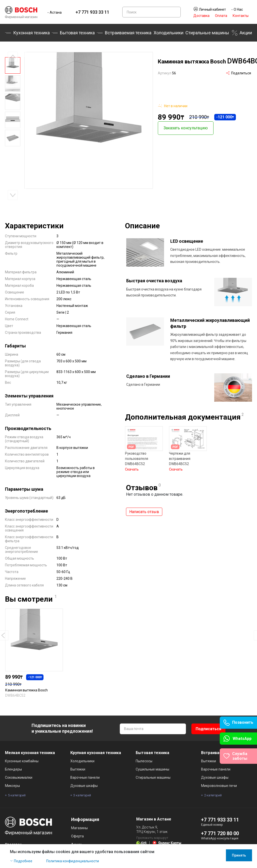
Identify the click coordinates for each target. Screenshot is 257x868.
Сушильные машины (152, 769)
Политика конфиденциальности (73, 861)
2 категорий (213, 795)
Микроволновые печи (219, 786)
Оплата (221, 16)
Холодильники (169, 33)
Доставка (201, 16)
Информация (85, 819)
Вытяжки (78, 769)
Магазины (79, 828)
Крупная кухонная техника (96, 753)
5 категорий (17, 795)
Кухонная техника (31, 33)
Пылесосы (144, 761)
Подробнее (23, 861)
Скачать (132, 466)
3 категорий (82, 795)
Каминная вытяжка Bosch (26, 690)
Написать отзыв (144, 509)
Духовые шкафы (84, 786)
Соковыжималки (19, 777)
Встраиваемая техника (128, 33)
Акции (246, 33)
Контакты (241, 16)
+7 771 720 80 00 (220, 833)
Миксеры (12, 786)
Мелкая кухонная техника (30, 753)
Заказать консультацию (186, 126)
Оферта (77, 836)
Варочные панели (85, 777)
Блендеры (13, 769)
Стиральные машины (207, 33)
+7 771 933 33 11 (92, 12)
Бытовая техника (77, 33)
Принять (239, 855)
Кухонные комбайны (22, 761)
